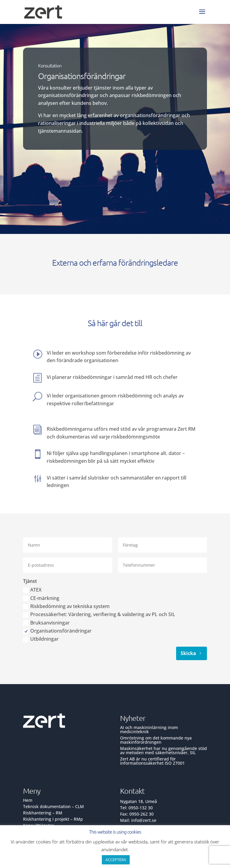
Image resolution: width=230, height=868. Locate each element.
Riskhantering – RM (43, 813)
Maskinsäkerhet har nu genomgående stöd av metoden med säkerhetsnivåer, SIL (164, 750)
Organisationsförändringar (57, 631)
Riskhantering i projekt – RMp (53, 819)
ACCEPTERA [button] (116, 860)
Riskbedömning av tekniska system (66, 607)
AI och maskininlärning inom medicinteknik (149, 729)
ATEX (32, 590)
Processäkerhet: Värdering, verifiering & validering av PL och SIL (99, 615)
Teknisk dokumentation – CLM (53, 806)
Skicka (188, 653)
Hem (28, 800)
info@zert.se (144, 820)
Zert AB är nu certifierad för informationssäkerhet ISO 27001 (152, 761)
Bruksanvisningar (46, 623)
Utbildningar (41, 639)
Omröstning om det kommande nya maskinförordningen (156, 740)
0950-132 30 (141, 808)
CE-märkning (41, 599)
